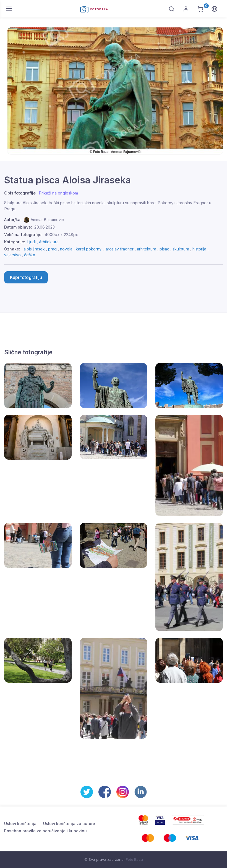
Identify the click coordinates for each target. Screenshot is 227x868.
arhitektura (147, 249)
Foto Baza (134, 859)
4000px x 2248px (61, 235)
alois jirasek (34, 249)
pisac (164, 249)
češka (30, 255)
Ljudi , (33, 242)
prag (52, 249)
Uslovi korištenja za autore (69, 824)
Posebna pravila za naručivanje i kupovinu (45, 831)
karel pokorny (89, 249)
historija (199, 249)
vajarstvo (12, 255)
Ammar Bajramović (47, 220)
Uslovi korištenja (20, 824)
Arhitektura (49, 242)
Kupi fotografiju (26, 277)
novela (66, 249)
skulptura (181, 249)
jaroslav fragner (119, 249)
